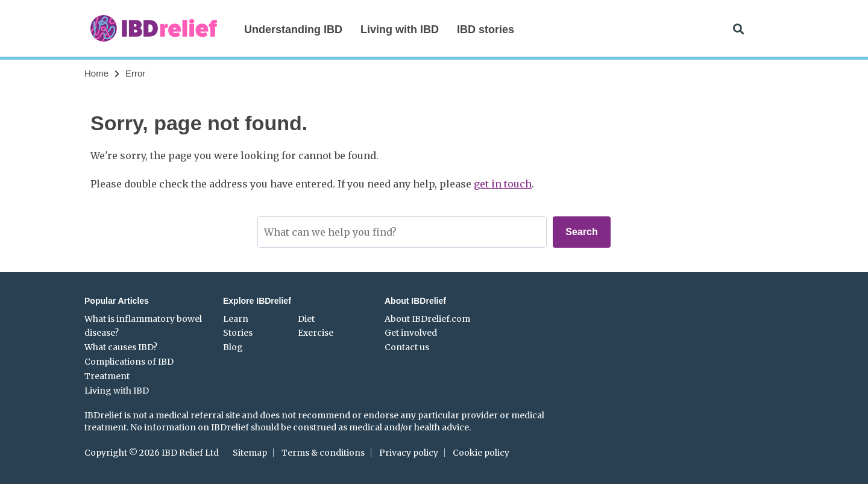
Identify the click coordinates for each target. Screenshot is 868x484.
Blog (233, 347)
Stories (238, 333)
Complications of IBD (129, 362)
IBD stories (486, 30)
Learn (236, 319)
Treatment (107, 376)
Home (96, 73)
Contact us (407, 347)
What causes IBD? (121, 347)
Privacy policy (409, 453)
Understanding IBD (293, 30)
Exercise (316, 333)
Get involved (411, 333)
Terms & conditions (323, 453)
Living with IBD (400, 30)
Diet (306, 319)
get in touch (503, 184)
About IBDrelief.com (427, 319)
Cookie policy (481, 453)
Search (581, 232)
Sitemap (250, 453)
